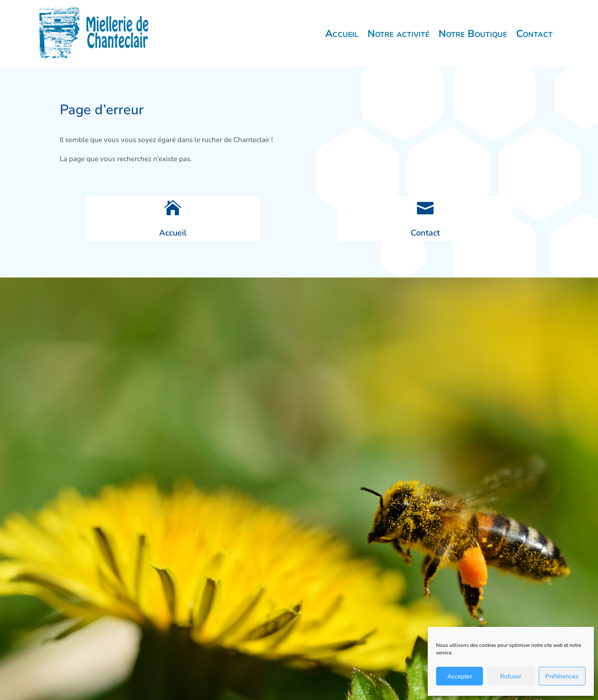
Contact (534, 34)
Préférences (562, 676)
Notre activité (398, 34)
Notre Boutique (473, 34)
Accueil (342, 34)
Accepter (460, 676)
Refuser (511, 676)
